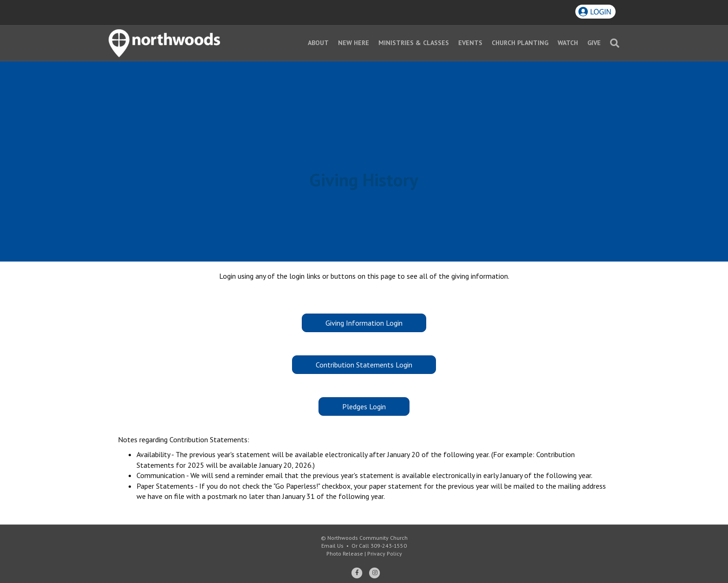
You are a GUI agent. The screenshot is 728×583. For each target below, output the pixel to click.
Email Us (332, 546)
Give (594, 43)
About (318, 43)
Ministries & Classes (414, 43)
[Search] (612, 43)
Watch (568, 43)
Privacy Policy (385, 554)
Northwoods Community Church (367, 538)
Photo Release (345, 554)
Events (470, 43)
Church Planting (520, 43)
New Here (354, 43)
